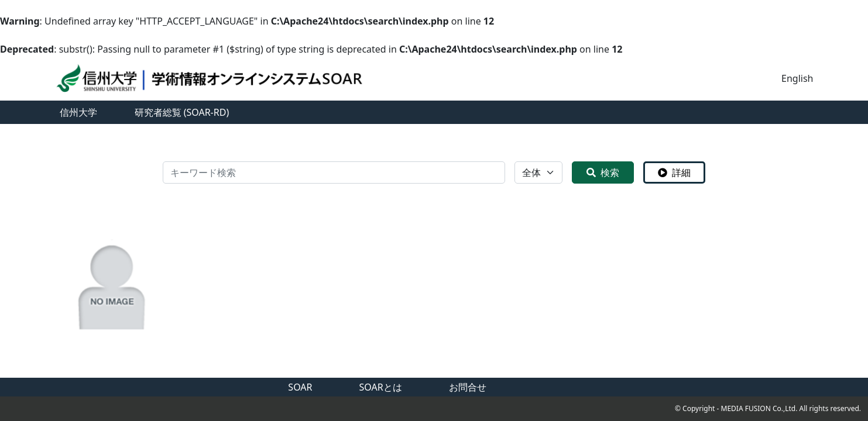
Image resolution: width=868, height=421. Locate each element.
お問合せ (468, 387)
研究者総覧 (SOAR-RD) (182, 112)
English (797, 78)
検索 (603, 172)
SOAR (300, 387)
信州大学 (78, 112)
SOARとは (381, 387)
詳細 (674, 172)
